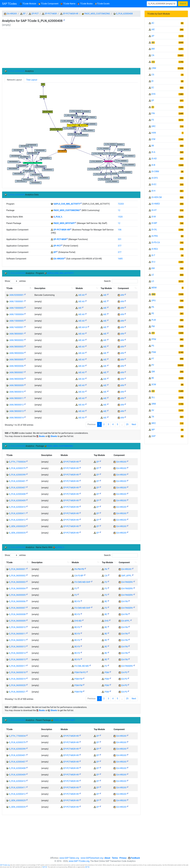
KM (153, 268)
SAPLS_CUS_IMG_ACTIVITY (67, 204)
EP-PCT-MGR (51, 14)
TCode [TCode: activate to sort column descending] (9, 288)
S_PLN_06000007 (17, 608)
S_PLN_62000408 (124, 14)
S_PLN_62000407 (17, 488)
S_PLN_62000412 (17, 520)
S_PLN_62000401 (17, 481)
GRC (154, 126)
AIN (122, 295)
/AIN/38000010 (16, 392)
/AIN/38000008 (16, 379)
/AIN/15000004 (16, 314)
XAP (154, 436)
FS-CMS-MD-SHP (82, 582)
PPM (154, 339)
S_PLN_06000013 (17, 647)
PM (153, 326)
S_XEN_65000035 (17, 533)
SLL (153, 397)
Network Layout (14, 80)
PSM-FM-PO (80, 672)
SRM (154, 404)
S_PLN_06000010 (17, 627)
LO (153, 281)
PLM (154, 320)
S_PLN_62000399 (17, 475)
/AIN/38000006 (16, 366)
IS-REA (155, 249)
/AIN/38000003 (16, 347)
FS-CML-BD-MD (82, 666)
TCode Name (68, 4)
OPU (154, 301)
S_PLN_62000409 (17, 501)
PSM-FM (78, 679)
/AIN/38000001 (16, 334)
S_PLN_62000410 (17, 507)
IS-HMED (156, 204)
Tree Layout (32, 80)
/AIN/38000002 (16, 340)
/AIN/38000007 (16, 372)
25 (127, 424)
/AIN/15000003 (16, 308)
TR (153, 417)
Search (183, 4)
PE (153, 313)
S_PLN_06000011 (17, 634)
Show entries (15, 281)
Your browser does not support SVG (71, 134)
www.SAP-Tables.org (69, 858)
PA (106, 569)
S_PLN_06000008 (17, 614)
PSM (107, 672)
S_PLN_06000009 (17, 621)
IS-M (154, 217)
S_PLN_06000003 (17, 582)
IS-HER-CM (157, 197)
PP (153, 333)
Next (134, 424)
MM (154, 294)
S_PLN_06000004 (17, 589)
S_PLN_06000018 (17, 672)
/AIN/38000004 (16, 353)
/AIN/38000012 (16, 405)
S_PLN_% (58, 217)
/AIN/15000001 (16, 301)
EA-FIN (125, 601)
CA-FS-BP (79, 576)
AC (153, 23)
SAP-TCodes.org (5, 865)
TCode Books (85, 4)
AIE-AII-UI (83, 327)
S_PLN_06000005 (17, 595)
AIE (105, 295)
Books (42, 436)
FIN (153, 113)
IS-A (153, 152)
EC (153, 88)
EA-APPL (126, 621)
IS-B (153, 165)
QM (153, 372)
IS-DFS (155, 178)
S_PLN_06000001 (17, 569)
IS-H (153, 191)
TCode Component (48, 4)
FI (153, 107)
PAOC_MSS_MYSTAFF (64, 223)
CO (153, 62)
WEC (154, 423)
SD (153, 391)
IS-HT (154, 210)
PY (153, 365)
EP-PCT (35, 14)
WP (153, 430)
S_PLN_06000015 (17, 660)
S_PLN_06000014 (17, 653)
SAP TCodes (9, 4)
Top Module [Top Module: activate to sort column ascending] (106, 288)
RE (106, 601)
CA (106, 576)
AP (153, 36)
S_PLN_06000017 (17, 666)
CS (153, 75)
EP (24, 14)
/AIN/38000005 (16, 360)
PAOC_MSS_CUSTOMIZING (97, 14)
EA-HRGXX (12, 14)
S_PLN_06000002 (17, 576)
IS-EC (154, 184)
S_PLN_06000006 (17, 601)
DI (152, 81)
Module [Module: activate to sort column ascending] (79, 288)
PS (153, 346)
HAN (154, 133)
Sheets (54, 436)
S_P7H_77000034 (17, 462)
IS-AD (154, 159)
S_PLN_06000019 (17, 679)
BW (153, 49)
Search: (121, 281)
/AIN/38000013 (16, 411)
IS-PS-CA (156, 242)
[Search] (162, 4)
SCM (154, 384)
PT (153, 359)
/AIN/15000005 (16, 321)
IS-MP (154, 223)
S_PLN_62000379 (17, 468)
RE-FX (77, 601)
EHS (106, 621)
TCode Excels (102, 4)
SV (153, 410)
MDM (154, 288)
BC (153, 43)
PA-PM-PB (79, 569)
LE (153, 275)
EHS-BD (78, 621)
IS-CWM (155, 171)
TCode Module (28, 3)
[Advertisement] (71, 48)
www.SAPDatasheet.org (92, 858)
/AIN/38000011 (16, 398)
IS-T (153, 255)
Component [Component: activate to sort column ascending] (123, 288)
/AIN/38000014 (16, 418)
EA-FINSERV (127, 582)
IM (153, 146)
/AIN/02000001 (16, 295)
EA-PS (124, 672)
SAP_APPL (126, 576)
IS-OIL (154, 230)
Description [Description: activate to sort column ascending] (40, 288)
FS (106, 582)
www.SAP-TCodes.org (79, 861)
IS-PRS (155, 236)
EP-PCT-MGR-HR (71, 14)
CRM (154, 68)
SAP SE (45, 867)
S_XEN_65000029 (17, 526)
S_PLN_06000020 (17, 685)
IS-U (153, 262)
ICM (153, 139)
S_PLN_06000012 (17, 640)
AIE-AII (81, 295)
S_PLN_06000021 (17, 692)
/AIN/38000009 (16, 385)
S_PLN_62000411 (17, 513)
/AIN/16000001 (16, 327)
